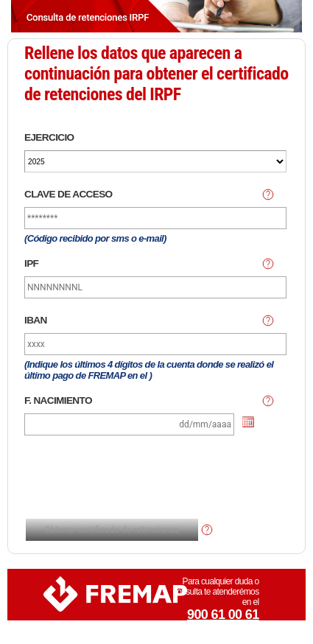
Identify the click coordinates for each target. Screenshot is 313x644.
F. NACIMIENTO (58, 400)
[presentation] (141, 479)
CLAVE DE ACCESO (68, 194)
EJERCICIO (49, 137)
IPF (31, 263)
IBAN (36, 320)
